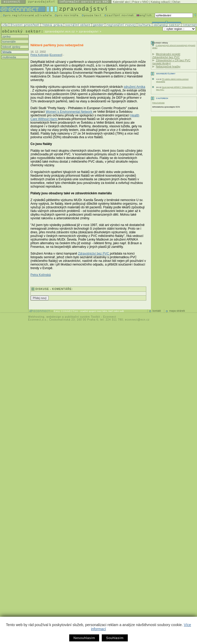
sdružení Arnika (134, 87)
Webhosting (36, 317)
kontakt (157, 311)
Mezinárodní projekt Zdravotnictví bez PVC (166, 56)
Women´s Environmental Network (69, 112)
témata (7, 52)
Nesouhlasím (84, 638)
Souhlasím (115, 638)
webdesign (54, 317)
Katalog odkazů (160, 2)
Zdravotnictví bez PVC (94, 254)
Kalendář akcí (121, 2)
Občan (176, 2)
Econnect (56, 55)
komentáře (9, 42)
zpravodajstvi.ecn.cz (60, 31)
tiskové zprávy (11, 47)
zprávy (6, 36)
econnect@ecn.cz (137, 320)
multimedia (9, 57)
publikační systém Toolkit (82, 317)
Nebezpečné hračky (168, 67)
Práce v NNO (140, 2)
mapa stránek (177, 311)
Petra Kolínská (39, 55)
